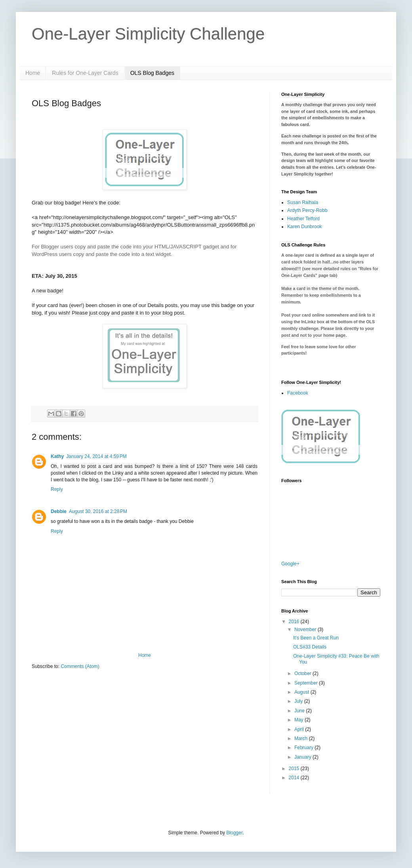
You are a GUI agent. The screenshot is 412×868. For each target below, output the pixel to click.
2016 (295, 622)
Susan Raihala (303, 202)
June (300, 711)
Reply (57, 489)
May (299, 720)
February (304, 748)
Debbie (59, 511)
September (307, 683)
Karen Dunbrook (304, 227)
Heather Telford (303, 219)
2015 (295, 769)
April (300, 729)
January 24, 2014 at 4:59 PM (96, 456)
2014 (295, 778)
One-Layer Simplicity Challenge (148, 34)
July (299, 701)
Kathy (57, 456)
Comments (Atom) (80, 666)
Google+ (290, 564)
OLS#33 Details (310, 647)
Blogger (234, 833)
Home (33, 73)
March (302, 738)
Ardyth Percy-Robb (307, 210)
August (302, 692)
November (306, 630)
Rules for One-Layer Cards (85, 73)
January (303, 757)
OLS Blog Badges (152, 73)
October (303, 673)
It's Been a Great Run (316, 638)
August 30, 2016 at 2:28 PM (98, 511)
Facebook (298, 393)
